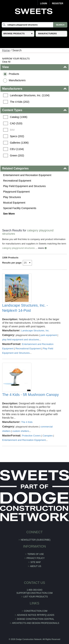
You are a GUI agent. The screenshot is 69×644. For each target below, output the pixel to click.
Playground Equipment (16, 192)
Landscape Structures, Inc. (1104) (30, 95)
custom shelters (21, 431)
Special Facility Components (20, 208)
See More (9, 214)
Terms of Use (36, 554)
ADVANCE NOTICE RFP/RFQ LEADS (36, 615)
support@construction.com (34, 593)
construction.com (36, 611)
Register (58, 3)
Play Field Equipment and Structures (24, 186)
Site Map (36, 562)
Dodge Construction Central (36, 619)
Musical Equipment (14, 203)
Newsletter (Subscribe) (36, 540)
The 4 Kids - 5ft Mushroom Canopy (30, 395)
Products (14, 74)
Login (44, 3)
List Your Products (36, 597)
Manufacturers (17, 80)
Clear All (6, 62)
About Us (36, 566)
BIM (12, 130)
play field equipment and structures (21, 340)
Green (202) (17, 155)
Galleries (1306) (19, 143)
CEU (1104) (17, 149)
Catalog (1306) (19, 117)
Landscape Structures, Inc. (35, 331)
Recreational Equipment (17, 181)
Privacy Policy (36, 558)
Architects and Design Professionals (36, 623)
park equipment (49, 335)
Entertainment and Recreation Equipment (27, 175)
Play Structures (12, 197)
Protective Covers (31, 436)
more (41, 248)
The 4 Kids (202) (20, 102)
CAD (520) (16, 123)
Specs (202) (17, 136)
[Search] (34, 25)
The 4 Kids (27, 422)
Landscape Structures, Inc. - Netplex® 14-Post (25, 308)
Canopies (48, 436)
